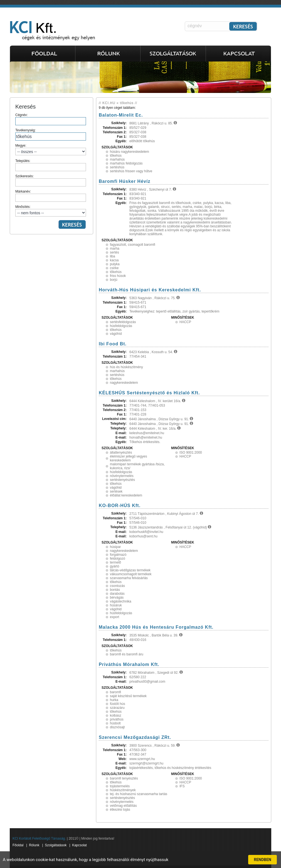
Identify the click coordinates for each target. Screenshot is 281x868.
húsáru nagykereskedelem (130, 152)
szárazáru (117, 708)
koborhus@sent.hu (143, 536)
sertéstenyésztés (122, 480)
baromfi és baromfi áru (127, 654)
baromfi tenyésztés (124, 778)
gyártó (114, 566)
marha (115, 249)
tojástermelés (120, 786)
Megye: (51, 149)
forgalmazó (118, 555)
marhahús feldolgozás (126, 163)
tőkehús (116, 156)
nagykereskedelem (124, 383)
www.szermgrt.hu (142, 759)
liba (113, 256)
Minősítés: (51, 211)
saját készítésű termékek (128, 696)
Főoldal (18, 845)
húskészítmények (123, 790)
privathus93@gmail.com (147, 682)
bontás (115, 590)
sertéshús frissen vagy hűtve (131, 171)
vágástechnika (121, 601)
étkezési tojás (120, 810)
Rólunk (34, 845)
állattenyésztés (121, 453)
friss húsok (118, 276)
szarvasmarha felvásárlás (129, 578)
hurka (114, 700)
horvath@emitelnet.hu (146, 437)
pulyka (115, 264)
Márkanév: (51, 196)
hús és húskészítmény (126, 367)
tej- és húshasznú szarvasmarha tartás (139, 794)
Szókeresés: (51, 180)
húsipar (115, 547)
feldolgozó (118, 559)
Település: (51, 165)
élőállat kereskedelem (126, 495)
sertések (116, 491)
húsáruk (116, 605)
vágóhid (116, 488)
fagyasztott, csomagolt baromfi (133, 245)
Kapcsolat (79, 845)
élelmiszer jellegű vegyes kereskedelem (128, 458)
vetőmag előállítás (123, 806)
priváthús (117, 719)
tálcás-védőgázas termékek (130, 570)
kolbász (116, 715)
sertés (114, 252)
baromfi (115, 692)
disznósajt (117, 727)
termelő (115, 562)
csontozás (117, 586)
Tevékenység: (51, 134)
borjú (114, 280)
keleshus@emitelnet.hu (147, 433)
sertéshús (117, 167)
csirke (114, 268)
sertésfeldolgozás (123, 322)
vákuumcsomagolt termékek (131, 574)
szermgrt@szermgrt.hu (146, 763)
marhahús (117, 159)
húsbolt (115, 723)
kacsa (114, 260)
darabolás (117, 594)
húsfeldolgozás (121, 326)
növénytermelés (122, 476)
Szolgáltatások (56, 845)
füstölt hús (118, 704)
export (114, 617)
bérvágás (117, 597)
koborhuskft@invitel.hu (146, 532)
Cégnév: (51, 119)
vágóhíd (116, 334)
